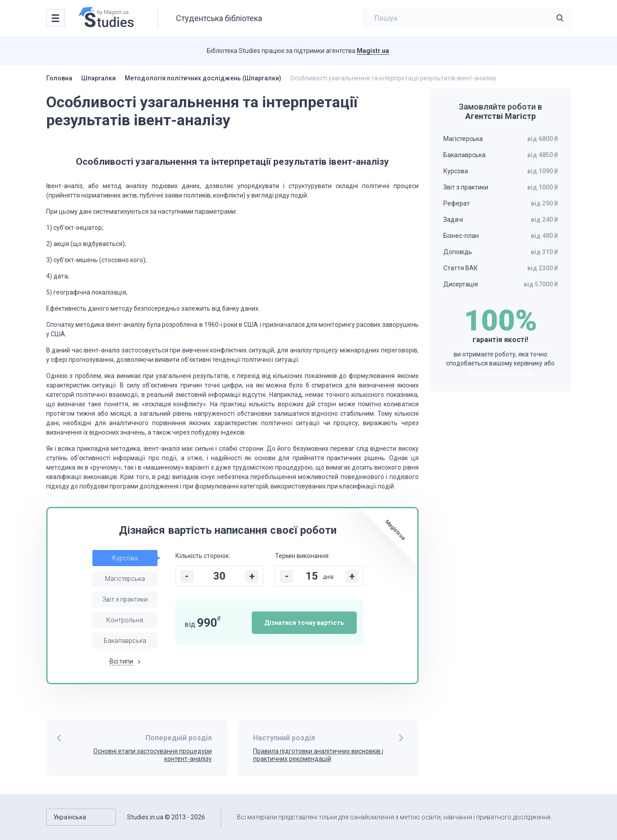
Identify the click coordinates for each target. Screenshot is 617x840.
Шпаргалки (98, 78)
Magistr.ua (373, 51)
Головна (59, 78)
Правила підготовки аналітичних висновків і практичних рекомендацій (318, 755)
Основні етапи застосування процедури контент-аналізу (153, 755)
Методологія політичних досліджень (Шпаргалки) (203, 78)
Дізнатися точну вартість (304, 623)
